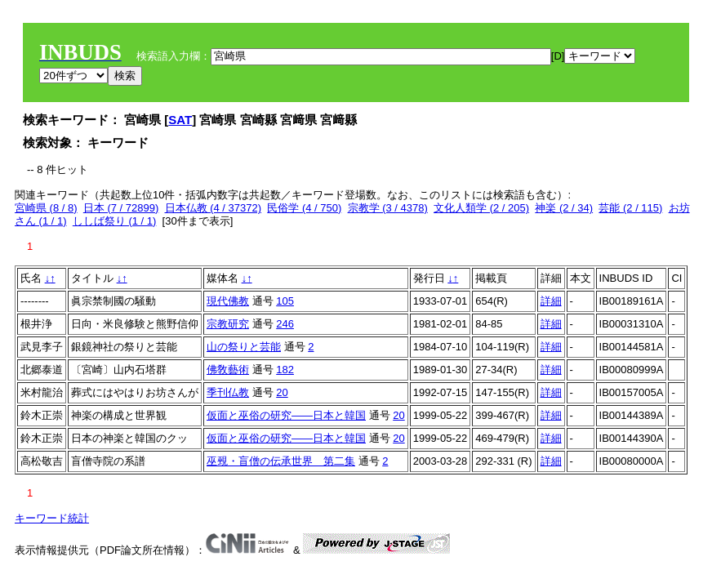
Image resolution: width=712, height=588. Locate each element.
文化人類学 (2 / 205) (481, 208)
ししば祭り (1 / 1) (115, 221)
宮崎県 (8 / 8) (46, 208)
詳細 (551, 301)
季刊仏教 (228, 392)
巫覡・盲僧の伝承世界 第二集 (281, 461)
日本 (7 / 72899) (121, 208)
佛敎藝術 (228, 370)
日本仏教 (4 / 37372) (214, 208)
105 (285, 301)
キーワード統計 (52, 518)
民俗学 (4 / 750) (304, 208)
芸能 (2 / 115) (630, 208)
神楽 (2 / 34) (564, 208)
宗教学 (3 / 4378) (388, 208)
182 (285, 370)
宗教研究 (228, 324)
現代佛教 (228, 301)
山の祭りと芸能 (244, 347)
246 (285, 324)
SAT (180, 120)
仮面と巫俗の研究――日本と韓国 (286, 415)
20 (282, 392)
